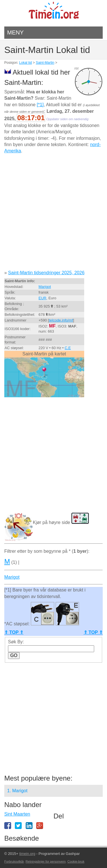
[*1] (40, 105)
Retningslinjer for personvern (46, 861)
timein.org (27, 854)
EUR (42, 298)
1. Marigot (17, 791)
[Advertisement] (53, 214)
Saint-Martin (45, 63)
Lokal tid (26, 63)
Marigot (45, 287)
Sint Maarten (17, 814)
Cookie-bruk (76, 861)
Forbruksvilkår (14, 861)
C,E (68, 348)
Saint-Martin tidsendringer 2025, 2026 (46, 273)
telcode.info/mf (61, 320)
